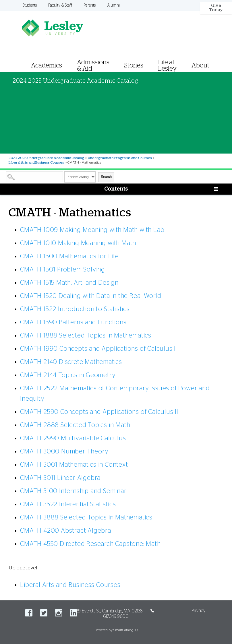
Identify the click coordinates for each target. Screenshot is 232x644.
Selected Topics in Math (75, 425)
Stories (134, 65)
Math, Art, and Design (69, 283)
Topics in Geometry (68, 375)
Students (30, 5)
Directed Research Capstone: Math (90, 544)
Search (106, 177)
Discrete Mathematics (71, 362)
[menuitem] (127, 58)
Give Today (216, 8)
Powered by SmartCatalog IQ (116, 630)
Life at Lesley (167, 65)
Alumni (113, 5)
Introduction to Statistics (75, 309)
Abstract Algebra (66, 531)
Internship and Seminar (73, 491)
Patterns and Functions (73, 322)
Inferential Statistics (68, 504)
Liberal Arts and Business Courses (36, 162)
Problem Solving (63, 269)
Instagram (59, 613)
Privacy (199, 611)
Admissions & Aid (93, 65)
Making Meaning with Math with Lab (92, 230)
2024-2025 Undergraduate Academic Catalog (47, 158)
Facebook (29, 613)
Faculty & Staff (60, 5)
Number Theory (64, 451)
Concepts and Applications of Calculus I (98, 349)
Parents (90, 5)
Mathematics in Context (74, 465)
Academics (47, 65)
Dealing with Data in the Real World (91, 296)
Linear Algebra (60, 478)
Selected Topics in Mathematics (86, 335)
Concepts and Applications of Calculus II (99, 412)
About (200, 65)
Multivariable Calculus (73, 438)
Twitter (44, 613)
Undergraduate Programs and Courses (120, 158)
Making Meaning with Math (78, 243)
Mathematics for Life (69, 256)
